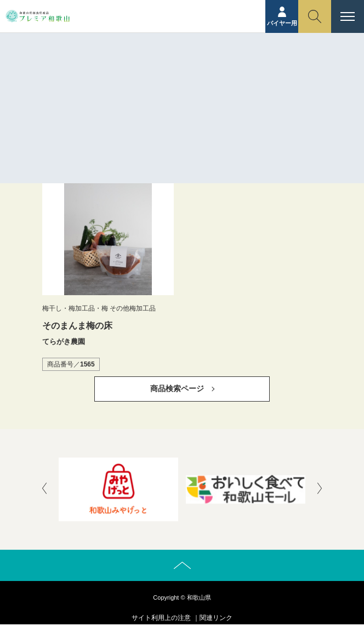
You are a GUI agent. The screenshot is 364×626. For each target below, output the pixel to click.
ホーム (170, 85)
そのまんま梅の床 (77, 326)
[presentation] (44, 489)
